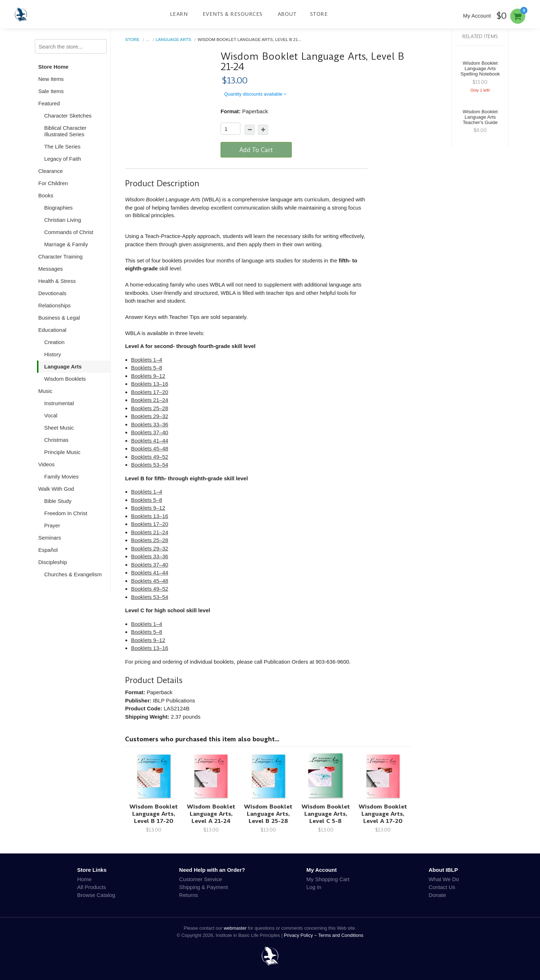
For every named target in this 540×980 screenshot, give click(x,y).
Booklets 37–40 (150, 432)
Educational (52, 330)
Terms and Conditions (341, 935)
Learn (179, 14)
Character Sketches (68, 116)
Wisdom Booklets (65, 379)
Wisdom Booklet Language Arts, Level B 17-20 (154, 814)
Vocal (51, 415)
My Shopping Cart (328, 879)
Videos (47, 464)
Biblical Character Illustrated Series (65, 131)
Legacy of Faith (63, 159)
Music (45, 391)
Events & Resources (233, 14)
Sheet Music (59, 428)
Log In (314, 887)
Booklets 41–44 (150, 441)
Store (319, 14)
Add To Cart (256, 150)
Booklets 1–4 (147, 360)
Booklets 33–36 (150, 424)
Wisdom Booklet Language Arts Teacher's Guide (480, 117)
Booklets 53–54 (150, 465)
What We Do (444, 879)
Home (84, 879)
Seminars (50, 538)
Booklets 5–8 (147, 368)
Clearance (51, 171)
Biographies (58, 208)
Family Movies (61, 477)
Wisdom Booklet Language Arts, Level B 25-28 (268, 814)
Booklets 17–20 (150, 392)
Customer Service (201, 879)
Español (48, 550)
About (287, 14)
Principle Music (62, 452)
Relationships (55, 305)
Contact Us (442, 887)
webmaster (235, 928)
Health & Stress (57, 281)
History (53, 354)
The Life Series (62, 146)
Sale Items (51, 91)
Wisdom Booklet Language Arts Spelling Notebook (480, 68)
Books (46, 195)
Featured (49, 103)
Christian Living (63, 220)
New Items (51, 79)
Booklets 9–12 (148, 376)
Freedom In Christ (66, 513)
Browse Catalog (96, 895)
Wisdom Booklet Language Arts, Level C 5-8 (326, 814)
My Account (477, 16)
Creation (54, 342)
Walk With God (56, 489)
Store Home (54, 67)
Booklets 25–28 (150, 408)
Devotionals (52, 293)
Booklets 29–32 (150, 416)
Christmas (56, 440)
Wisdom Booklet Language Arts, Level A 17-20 (383, 814)
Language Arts (63, 367)
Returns (189, 895)
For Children (53, 183)
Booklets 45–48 (150, 448)
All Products (92, 887)
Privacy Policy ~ (301, 935)
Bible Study (58, 501)
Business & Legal (59, 318)
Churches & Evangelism (73, 574)
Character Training (61, 257)
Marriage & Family (66, 244)
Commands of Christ (69, 232)
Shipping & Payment (204, 887)
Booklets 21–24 (150, 400)
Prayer (52, 525)
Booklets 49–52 (150, 457)
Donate (437, 895)
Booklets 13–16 (150, 384)
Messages (51, 269)
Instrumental (59, 403)
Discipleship (53, 562)
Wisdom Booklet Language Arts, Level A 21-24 (211, 814)
